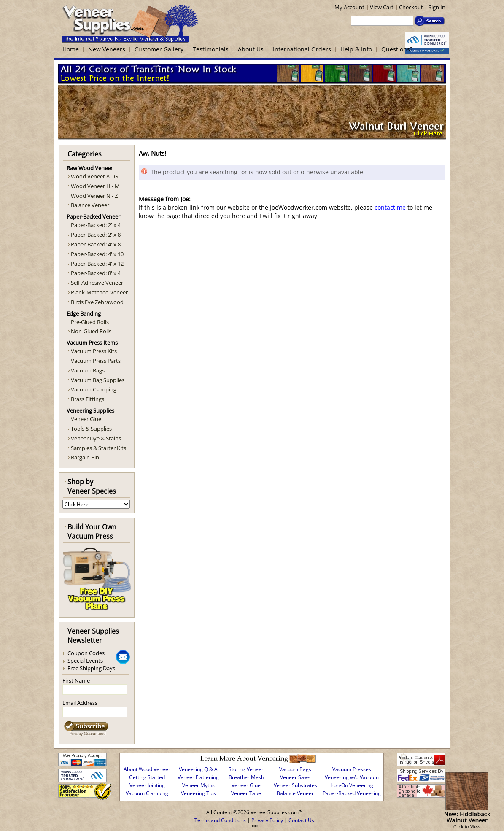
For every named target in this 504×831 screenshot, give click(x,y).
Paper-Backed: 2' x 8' (96, 235)
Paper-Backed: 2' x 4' (96, 225)
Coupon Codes (86, 653)
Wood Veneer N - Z (94, 196)
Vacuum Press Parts (96, 361)
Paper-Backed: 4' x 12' (98, 264)
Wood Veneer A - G (94, 176)
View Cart (382, 7)
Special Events (85, 661)
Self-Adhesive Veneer (97, 283)
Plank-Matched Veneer (99, 292)
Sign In (437, 7)
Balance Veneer (90, 205)
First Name (76, 680)
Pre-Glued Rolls (90, 322)
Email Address (80, 703)
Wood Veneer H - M (95, 186)
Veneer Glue (86, 419)
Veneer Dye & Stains (96, 438)
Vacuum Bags (88, 370)
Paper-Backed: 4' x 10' (98, 254)
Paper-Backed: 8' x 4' (96, 273)
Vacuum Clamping (94, 389)
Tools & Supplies (91, 429)
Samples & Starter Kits (98, 448)
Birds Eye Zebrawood (97, 302)
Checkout (411, 7)
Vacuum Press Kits (94, 351)
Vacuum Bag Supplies (98, 380)
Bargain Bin (85, 457)
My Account (349, 7)
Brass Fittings (88, 399)
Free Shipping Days (91, 668)
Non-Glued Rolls (91, 331)
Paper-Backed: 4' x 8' (96, 244)
